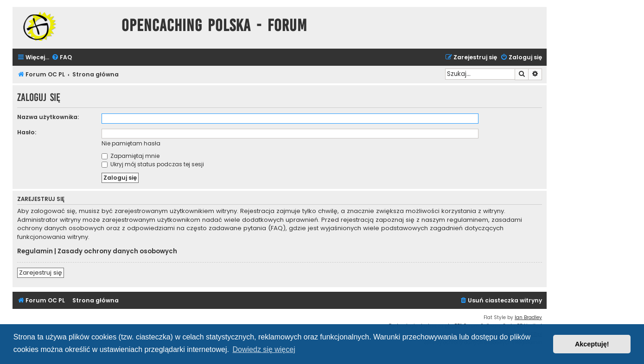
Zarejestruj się (41, 273)
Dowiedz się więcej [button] (264, 349)
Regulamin (35, 251)
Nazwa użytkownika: (48, 117)
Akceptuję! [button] (592, 344)
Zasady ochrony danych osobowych (117, 251)
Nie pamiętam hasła (131, 143)
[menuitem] (62, 58)
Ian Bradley (528, 317)
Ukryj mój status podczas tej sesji (153, 164)
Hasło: (27, 132)
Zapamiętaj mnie (131, 156)
